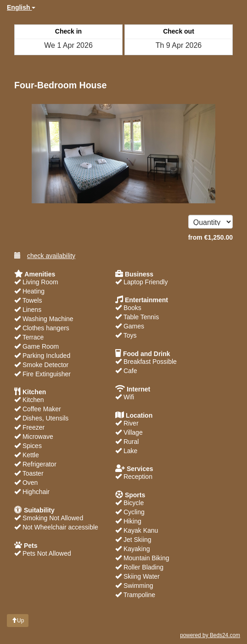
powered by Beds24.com (210, 635)
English (21, 7)
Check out (179, 31)
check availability (45, 256)
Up (18, 621)
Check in (68, 31)
